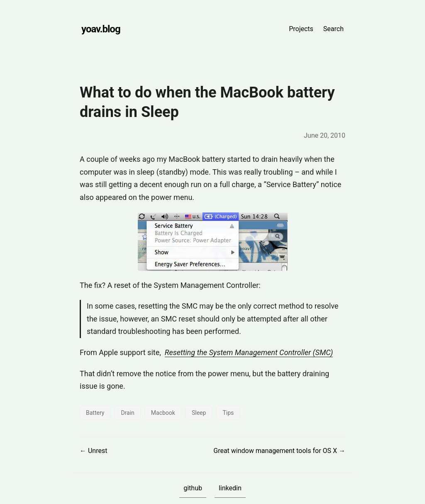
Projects (301, 29)
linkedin (230, 488)
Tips (228, 413)
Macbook (163, 413)
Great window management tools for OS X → (279, 451)
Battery (95, 413)
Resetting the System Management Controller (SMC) (249, 352)
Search (333, 29)
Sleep (199, 413)
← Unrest (93, 451)
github (193, 488)
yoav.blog (101, 29)
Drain (127, 413)
